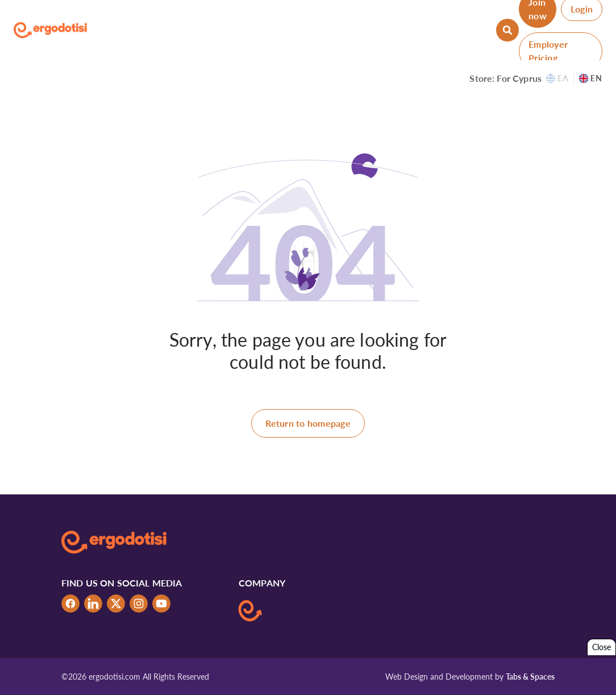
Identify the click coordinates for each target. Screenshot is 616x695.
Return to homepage (308, 423)
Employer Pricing (548, 51)
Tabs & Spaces (530, 677)
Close (602, 647)
